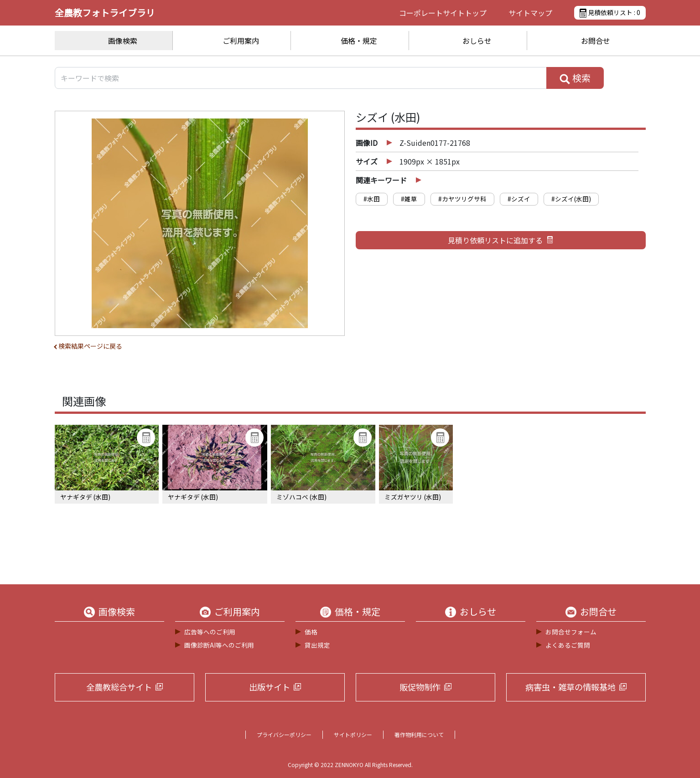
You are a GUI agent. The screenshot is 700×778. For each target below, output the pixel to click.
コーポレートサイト (443, 13)
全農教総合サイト (119, 687)
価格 (311, 632)
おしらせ (477, 41)
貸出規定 (317, 645)
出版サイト (270, 687)
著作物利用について (419, 734)
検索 (575, 78)
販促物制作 (420, 687)
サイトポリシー (353, 734)
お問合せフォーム (571, 632)
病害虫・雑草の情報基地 (570, 687)
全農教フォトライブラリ (105, 13)
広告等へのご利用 (210, 632)
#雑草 (409, 199)
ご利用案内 (241, 41)
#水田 (372, 199)
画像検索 (123, 41)
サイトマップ (530, 13)
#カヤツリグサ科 (462, 199)
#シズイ (519, 199)
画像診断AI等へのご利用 (219, 645)
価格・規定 (359, 41)
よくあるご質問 (568, 645)
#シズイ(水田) (571, 199)
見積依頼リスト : (610, 13)
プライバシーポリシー (284, 734)
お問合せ (596, 41)
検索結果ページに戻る (90, 346)
